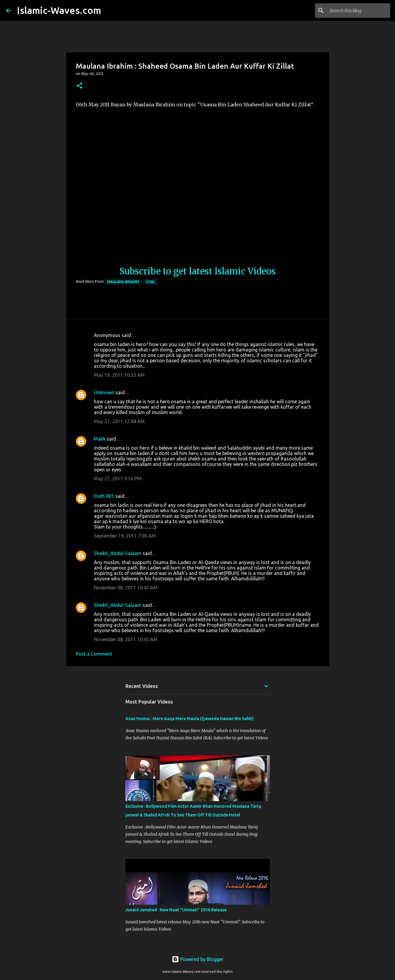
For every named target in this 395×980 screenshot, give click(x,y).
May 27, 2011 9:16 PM (118, 479)
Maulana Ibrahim (123, 282)
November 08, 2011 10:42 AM (126, 588)
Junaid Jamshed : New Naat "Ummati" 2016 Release (176, 910)
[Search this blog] (359, 11)
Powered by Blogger (198, 959)
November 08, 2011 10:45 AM (126, 639)
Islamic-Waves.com (59, 10)
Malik (100, 439)
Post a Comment (94, 654)
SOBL (151, 282)
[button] (79, 86)
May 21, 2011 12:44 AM (119, 421)
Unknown (104, 392)
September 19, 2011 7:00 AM (125, 536)
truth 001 (104, 496)
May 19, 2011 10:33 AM (119, 375)
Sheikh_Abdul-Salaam (118, 553)
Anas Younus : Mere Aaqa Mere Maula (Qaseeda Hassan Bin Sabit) (190, 719)
